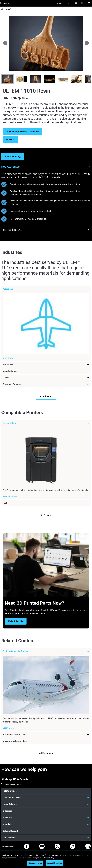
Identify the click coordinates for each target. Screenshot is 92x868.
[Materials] (46, 824)
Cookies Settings (35, 863)
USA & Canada (64, 3)
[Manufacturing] (46, 371)
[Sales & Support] (46, 831)
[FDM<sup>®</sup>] (4, 10)
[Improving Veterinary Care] (46, 741)
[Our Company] (46, 838)
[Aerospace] (46, 289)
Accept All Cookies (54, 863)
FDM (8, 10)
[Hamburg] (89, 3)
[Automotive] (46, 365)
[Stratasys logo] (5, 3)
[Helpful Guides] (46, 791)
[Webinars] (46, 818)
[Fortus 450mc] (46, 423)
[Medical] (46, 378)
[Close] (88, 856)
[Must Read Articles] (46, 798)
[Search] (83, 3)
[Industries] (46, 811)
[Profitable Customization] (46, 735)
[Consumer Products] (46, 384)
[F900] (46, 503)
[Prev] (5, 43)
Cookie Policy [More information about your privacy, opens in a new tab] (49, 858)
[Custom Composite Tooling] (46, 651)
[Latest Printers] (46, 804)
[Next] (87, 43)
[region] (46, 860)
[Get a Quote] (76, 3)
